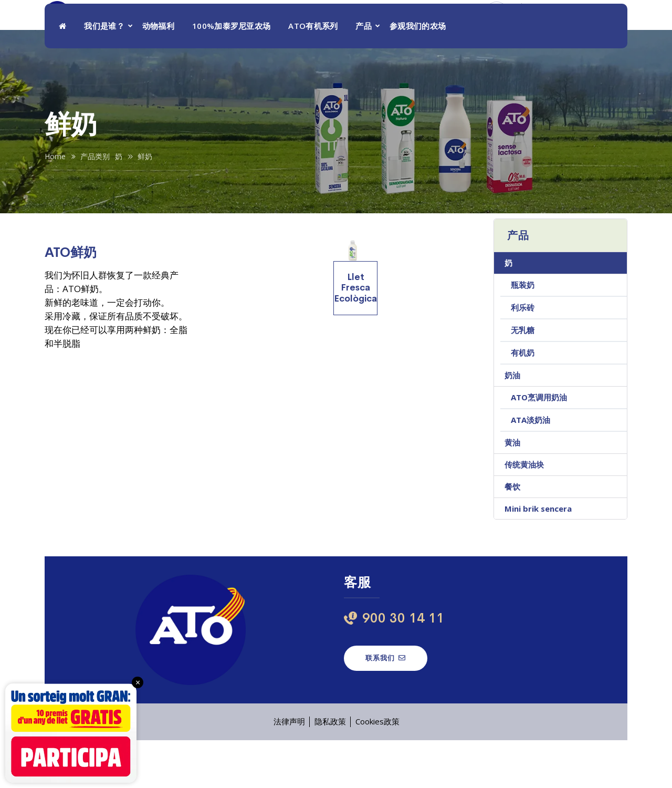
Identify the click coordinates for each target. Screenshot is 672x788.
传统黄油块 (524, 512)
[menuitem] (606, 26)
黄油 (512, 490)
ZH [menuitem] (597, 26)
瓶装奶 (523, 333)
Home (55, 204)
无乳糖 (523, 378)
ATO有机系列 (313, 74)
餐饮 (512, 534)
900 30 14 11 (539, 32)
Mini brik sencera (538, 556)
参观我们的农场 (418, 74)
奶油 (512, 423)
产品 (364, 74)
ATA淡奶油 (531, 468)
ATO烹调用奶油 (539, 445)
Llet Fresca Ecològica (355, 335)
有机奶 (523, 400)
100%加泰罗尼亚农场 (231, 74)
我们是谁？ (104, 74)
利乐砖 (523, 355)
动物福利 (158, 74)
